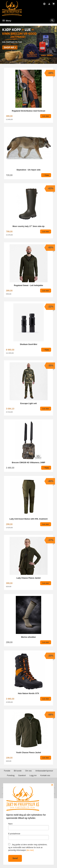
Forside (7, 771)
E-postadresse (28, 836)
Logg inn (33, 775)
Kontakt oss (45, 775)
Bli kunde (18, 771)
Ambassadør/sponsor (44, 771)
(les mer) (30, 850)
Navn (28, 826)
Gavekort (22, 775)
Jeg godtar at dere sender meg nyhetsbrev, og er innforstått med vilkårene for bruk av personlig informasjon (28, 847)
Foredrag (11, 775)
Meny (7, 21)
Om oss (28, 771)
